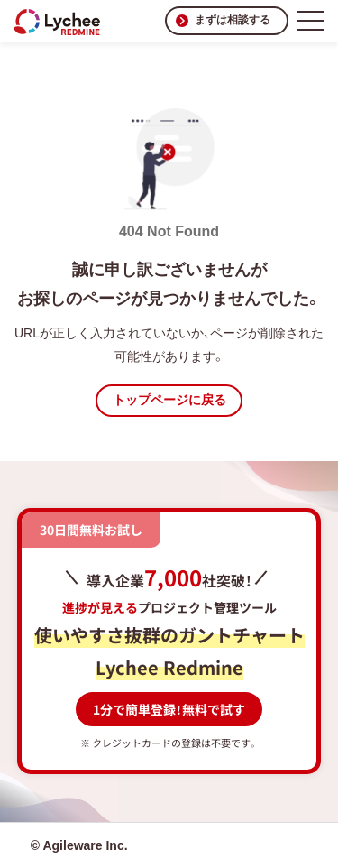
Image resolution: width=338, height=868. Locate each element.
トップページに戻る (169, 400)
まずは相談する (233, 20)
